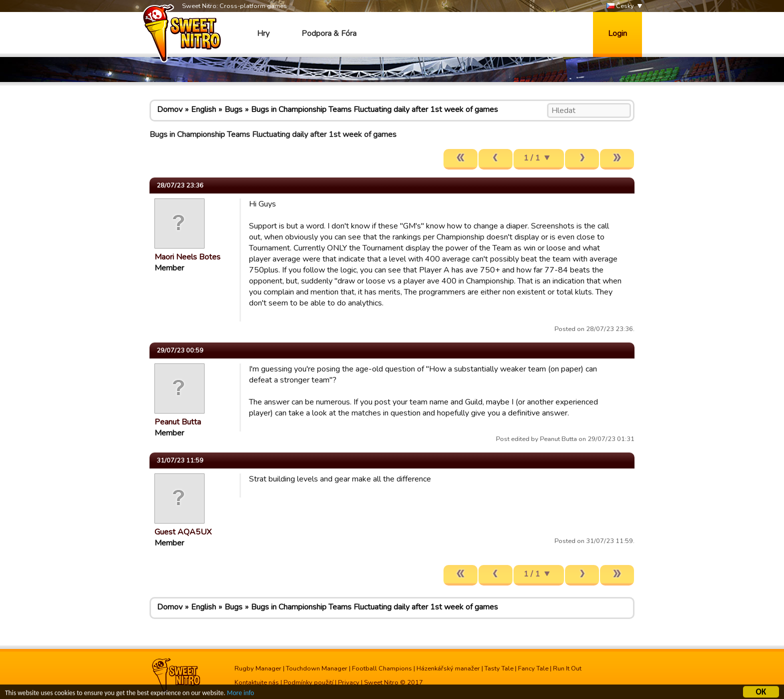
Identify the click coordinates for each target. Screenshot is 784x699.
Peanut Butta (178, 422)
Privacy (349, 682)
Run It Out (567, 668)
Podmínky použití (308, 682)
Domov (170, 109)
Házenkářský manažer (448, 668)
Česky (620, 6)
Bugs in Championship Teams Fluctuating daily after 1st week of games (374, 109)
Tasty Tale (499, 668)
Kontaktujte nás (257, 682)
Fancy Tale (533, 668)
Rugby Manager (258, 668)
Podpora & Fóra (329, 33)
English (203, 109)
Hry (263, 33)
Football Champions (382, 668)
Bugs (233, 109)
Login (617, 33)
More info (240, 694)
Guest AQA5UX (183, 532)
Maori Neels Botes (187, 257)
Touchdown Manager (317, 668)
